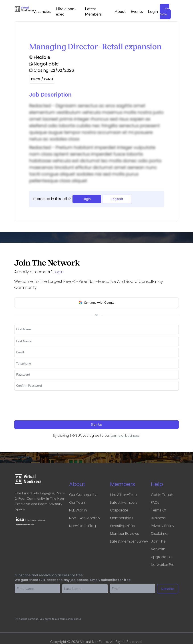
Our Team (78, 502)
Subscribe (168, 589)
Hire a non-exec (69, 12)
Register (117, 199)
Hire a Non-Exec (123, 495)
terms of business (125, 436)
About (122, 12)
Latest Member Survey (129, 541)
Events (138, 12)
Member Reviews (125, 534)
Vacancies (43, 12)
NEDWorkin (78, 510)
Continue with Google (97, 303)
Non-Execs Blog (82, 526)
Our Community (83, 495)
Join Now (164, 12)
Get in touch (162, 495)
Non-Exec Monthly (85, 518)
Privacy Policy (163, 526)
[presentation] (48, 404)
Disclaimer (160, 534)
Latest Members (99, 12)
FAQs (155, 502)
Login (153, 12)
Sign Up (96, 425)
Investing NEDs (122, 526)
